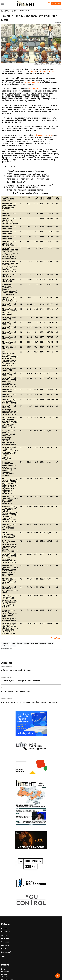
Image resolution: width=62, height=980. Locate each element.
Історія (4, 974)
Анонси (7, 663)
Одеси (33, 71)
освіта (51, 643)
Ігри (3, 969)
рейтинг (5, 646)
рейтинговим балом (43, 135)
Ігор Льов (55, 638)
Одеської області (47, 71)
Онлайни (5, 942)
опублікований (32, 82)
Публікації (6, 932)
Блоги (4, 949)
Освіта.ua (34, 89)
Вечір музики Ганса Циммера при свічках (22, 681)
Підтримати (56, 4)
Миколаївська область (20, 643)
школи (13, 646)
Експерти (5, 945)
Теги (3, 956)
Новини (4, 928)
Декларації (6, 952)
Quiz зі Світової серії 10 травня (17, 670)
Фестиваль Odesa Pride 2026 (17, 691)
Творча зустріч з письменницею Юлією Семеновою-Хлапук (31, 702)
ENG (49, 4)
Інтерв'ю (5, 938)
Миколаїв (6, 643)
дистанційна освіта (39, 643)
